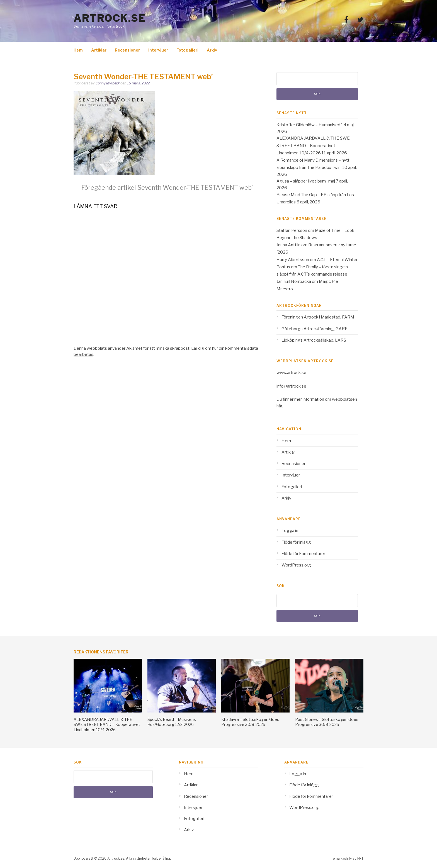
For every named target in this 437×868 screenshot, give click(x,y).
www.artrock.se (291, 373)
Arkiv (212, 50)
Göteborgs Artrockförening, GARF (314, 329)
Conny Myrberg (108, 83)
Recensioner (127, 50)
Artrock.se (110, 18)
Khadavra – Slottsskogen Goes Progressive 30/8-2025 (250, 722)
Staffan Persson (292, 230)
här (279, 406)
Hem (78, 50)
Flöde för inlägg (296, 542)
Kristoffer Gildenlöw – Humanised (308, 125)
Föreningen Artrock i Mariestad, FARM (318, 317)
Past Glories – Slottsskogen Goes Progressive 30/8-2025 (327, 722)
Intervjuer (158, 50)
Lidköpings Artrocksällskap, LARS (314, 340)
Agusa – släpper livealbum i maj (306, 181)
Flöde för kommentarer (303, 554)
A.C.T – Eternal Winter (337, 260)
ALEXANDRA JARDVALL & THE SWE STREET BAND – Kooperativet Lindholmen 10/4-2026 (313, 146)
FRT (360, 858)
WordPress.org (296, 565)
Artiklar (99, 50)
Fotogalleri (187, 50)
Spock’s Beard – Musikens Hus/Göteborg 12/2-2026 (172, 722)
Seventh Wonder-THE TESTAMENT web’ (167, 188)
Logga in (290, 531)
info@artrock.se (291, 386)
